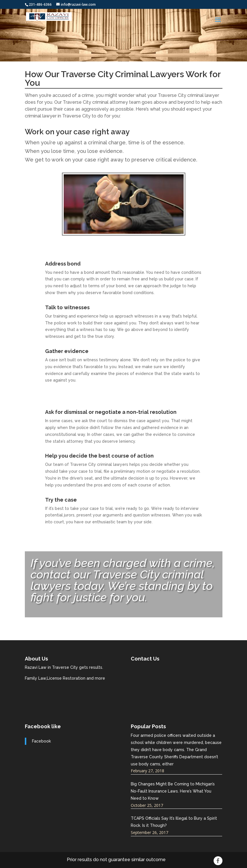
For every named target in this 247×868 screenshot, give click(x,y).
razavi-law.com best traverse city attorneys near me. (174, 686)
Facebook (41, 741)
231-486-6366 (40, 4)
